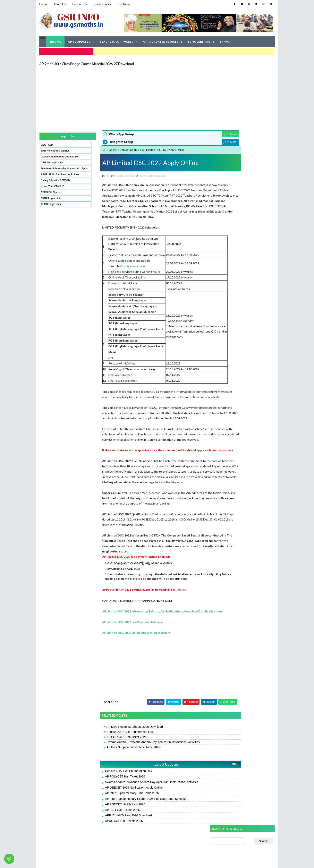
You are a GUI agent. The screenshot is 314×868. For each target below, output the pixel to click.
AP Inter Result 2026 (243, 223)
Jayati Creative (138, 861)
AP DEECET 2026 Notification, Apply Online (111, 808)
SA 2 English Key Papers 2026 (230, 276)
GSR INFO (78, 861)
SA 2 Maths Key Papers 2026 (229, 239)
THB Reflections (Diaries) (50, 151)
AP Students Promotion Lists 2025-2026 (236, 267)
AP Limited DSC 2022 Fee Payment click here (110, 642)
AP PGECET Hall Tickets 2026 (102, 825)
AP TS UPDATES (79, 41)
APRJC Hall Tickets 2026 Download (106, 836)
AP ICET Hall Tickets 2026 (99, 830)
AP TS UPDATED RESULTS (161, 41)
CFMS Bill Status (51, 203)
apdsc (90, 149)
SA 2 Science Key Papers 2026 (230, 285)
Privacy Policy (102, 4)
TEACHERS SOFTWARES (117, 41)
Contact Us (80, 4)
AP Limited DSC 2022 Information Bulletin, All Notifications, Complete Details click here (139, 632)
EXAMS (225, 41)
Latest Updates (107, 149)
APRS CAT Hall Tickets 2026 (101, 841)
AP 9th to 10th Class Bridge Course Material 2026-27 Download (87, 62)
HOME (56, 41)
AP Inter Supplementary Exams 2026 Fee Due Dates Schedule (123, 819)
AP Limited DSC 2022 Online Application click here (114, 653)
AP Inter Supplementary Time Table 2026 (110, 768)
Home (43, 4)
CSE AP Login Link (52, 167)
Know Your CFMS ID (53, 197)
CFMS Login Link (51, 214)
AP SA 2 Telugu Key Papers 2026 (232, 294)
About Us (60, 4)
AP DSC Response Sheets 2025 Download (112, 747)
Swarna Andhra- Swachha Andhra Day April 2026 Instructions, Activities (130, 763)
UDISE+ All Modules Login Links (52, 160)
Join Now (196, 133)
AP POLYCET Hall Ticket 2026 (104, 757)
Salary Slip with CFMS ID (55, 191)
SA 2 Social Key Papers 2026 (229, 248)
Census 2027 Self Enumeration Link (107, 752)
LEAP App (47, 144)
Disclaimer (124, 4)
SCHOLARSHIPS (199, 41)
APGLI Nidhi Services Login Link (53, 183)
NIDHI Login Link (51, 208)
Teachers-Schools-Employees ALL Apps (53, 174)
